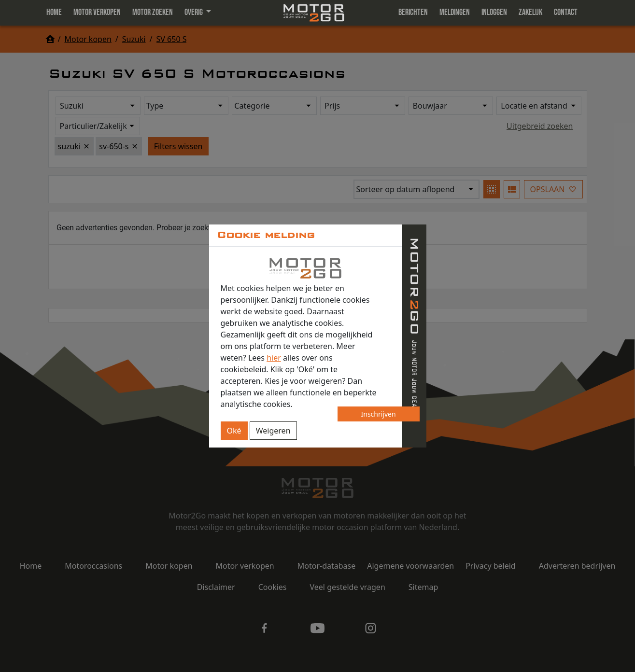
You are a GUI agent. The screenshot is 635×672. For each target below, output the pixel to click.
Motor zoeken (153, 12)
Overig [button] (194, 12)
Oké (234, 431)
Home (54, 12)
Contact (566, 12)
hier (274, 358)
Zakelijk (530, 12)
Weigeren (273, 431)
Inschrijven (379, 414)
